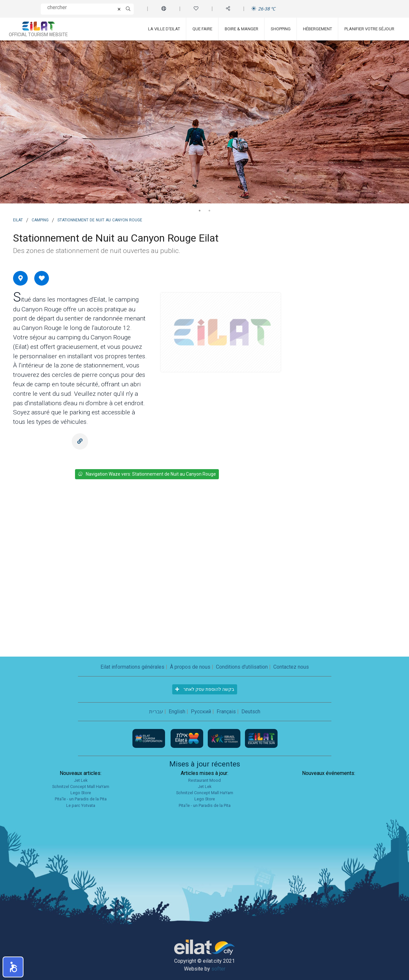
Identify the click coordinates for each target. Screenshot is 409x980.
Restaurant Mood (204, 780)
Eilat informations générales (132, 667)
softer (218, 969)
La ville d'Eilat (164, 29)
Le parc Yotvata (81, 805)
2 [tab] (209, 211)
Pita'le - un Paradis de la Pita (81, 799)
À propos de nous (190, 667)
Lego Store (81, 793)
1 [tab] (200, 211)
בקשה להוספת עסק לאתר (205, 689)
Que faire (202, 29)
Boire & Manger (242, 29)
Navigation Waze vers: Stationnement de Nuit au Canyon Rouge (147, 474)
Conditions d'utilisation (242, 667)
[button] (13, 967)
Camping (40, 219)
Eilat (18, 219)
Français (226, 712)
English (177, 712)
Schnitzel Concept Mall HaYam (81, 787)
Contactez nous (291, 667)
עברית (156, 712)
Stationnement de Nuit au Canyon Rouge (100, 219)
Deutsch (251, 712)
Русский (201, 712)
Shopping (281, 29)
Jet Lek (81, 780)
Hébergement (318, 29)
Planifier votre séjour (369, 29)
